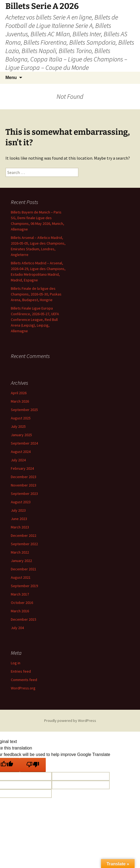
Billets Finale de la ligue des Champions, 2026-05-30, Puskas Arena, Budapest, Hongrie (36, 294)
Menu (11, 78)
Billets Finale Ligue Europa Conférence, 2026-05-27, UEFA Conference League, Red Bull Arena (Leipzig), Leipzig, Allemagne (35, 320)
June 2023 (19, 519)
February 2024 (22, 468)
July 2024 (18, 460)
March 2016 (20, 611)
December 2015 (24, 619)
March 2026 (20, 401)
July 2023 (18, 510)
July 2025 (18, 426)
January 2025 (21, 435)
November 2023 (24, 485)
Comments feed (24, 680)
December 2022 (24, 535)
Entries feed (21, 671)
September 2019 (24, 586)
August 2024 (21, 452)
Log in (16, 663)
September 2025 (24, 410)
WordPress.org (23, 688)
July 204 (17, 628)
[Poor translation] (33, 765)
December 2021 (24, 569)
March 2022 (20, 552)
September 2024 (24, 443)
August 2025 (21, 418)
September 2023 (24, 494)
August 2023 (21, 502)
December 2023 (24, 477)
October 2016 (22, 603)
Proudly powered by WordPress (70, 721)
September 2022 (24, 544)
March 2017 (20, 594)
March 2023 (20, 527)
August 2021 (21, 577)
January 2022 (21, 561)
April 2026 (19, 393)
